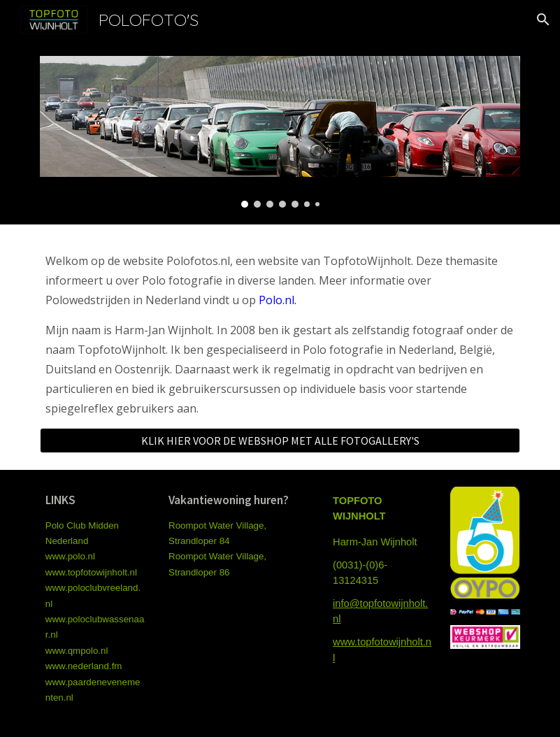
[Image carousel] (280, 132)
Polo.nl (277, 300)
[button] (543, 20)
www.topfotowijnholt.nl (91, 572)
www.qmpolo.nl (77, 651)
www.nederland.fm (84, 666)
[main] (280, 335)
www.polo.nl (70, 556)
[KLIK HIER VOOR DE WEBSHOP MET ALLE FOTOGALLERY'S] (280, 441)
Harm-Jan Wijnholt (375, 542)
